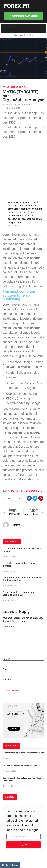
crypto (21, 491)
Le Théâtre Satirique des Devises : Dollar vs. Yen (23, 753)
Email (6, 669)
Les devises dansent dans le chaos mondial (21, 765)
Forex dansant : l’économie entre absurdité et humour (19, 594)
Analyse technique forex (15, 87)
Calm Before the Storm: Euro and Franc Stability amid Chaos (22, 579)
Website (7, 680)
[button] (29, 498)
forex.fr (17, 6)
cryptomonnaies (34, 491)
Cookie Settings (10, 865)
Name (6, 659)
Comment (8, 627)
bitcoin (14, 491)
